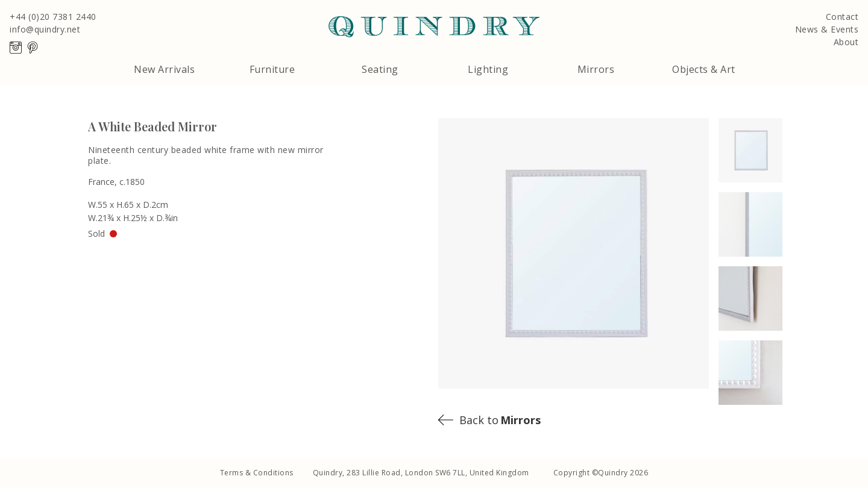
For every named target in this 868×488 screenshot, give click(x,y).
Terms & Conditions (257, 473)
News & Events (827, 30)
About (846, 42)
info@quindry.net (45, 30)
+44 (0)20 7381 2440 (53, 17)
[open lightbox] (759, 150)
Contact (842, 17)
